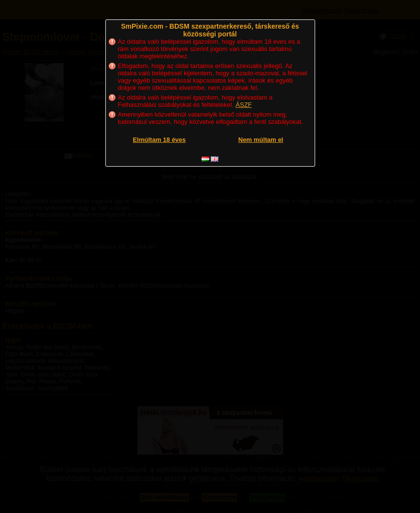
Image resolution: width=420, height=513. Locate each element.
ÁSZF (244, 105)
